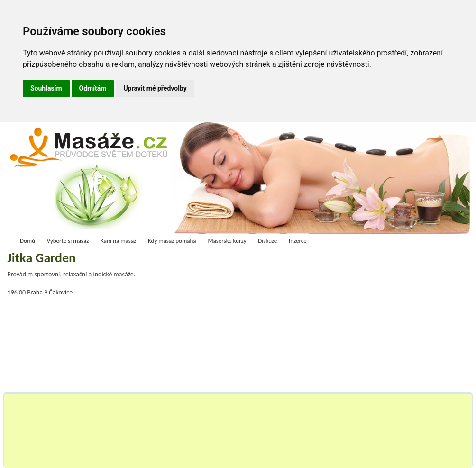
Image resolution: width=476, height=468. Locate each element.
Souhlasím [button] (46, 88)
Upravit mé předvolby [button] (155, 88)
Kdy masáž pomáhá (172, 241)
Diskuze (267, 241)
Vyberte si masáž (68, 241)
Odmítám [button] (93, 88)
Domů (27, 241)
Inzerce (298, 241)
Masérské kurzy (227, 241)
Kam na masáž (118, 241)
